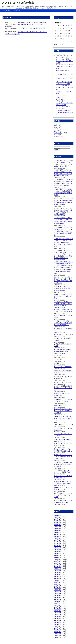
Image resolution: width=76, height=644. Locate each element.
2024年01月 (58, 557)
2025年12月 (58, 521)
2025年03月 (58, 533)
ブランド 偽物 (61, 101)
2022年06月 (58, 594)
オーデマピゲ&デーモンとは (63, 382)
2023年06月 (58, 571)
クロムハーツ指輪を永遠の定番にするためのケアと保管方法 (63, 388)
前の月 (56, 44)
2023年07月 (58, 569)
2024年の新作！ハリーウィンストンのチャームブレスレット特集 (63, 495)
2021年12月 (58, 605)
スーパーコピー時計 (62, 57)
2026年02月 (58, 517)
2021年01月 (58, 624)
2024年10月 (58, 542)
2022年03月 (58, 599)
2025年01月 (58, 536)
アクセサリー (58, 133)
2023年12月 (58, 559)
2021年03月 (58, 622)
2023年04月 (58, 575)
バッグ (56, 129)
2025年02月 (58, 534)
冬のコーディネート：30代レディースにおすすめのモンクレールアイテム (63, 457)
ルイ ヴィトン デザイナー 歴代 (64, 334)
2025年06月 (58, 527)
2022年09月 (58, 588)
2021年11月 (58, 607)
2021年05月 (58, 619)
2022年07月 (58, 592)
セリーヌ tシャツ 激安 (63, 84)
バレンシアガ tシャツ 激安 (64, 82)
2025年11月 (58, 523)
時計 (55, 125)
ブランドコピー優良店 (63, 107)
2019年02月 (58, 634)
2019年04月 (58, 630)
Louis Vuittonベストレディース (64, 424)
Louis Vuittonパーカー (61, 405)
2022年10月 (58, 586)
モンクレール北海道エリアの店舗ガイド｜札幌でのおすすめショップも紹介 (63, 288)
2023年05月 (58, 573)
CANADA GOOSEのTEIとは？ (63, 440)
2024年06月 (58, 550)
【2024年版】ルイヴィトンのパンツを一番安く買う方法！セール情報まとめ (63, 464)
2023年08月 (58, 567)
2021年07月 (58, 615)
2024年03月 (58, 554)
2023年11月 (58, 561)
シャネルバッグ (59, 363)
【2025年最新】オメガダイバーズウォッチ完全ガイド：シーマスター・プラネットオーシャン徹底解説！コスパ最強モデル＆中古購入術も (63, 254)
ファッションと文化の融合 (18, 3)
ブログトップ (17, 10)
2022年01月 (58, 603)
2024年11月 (58, 540)
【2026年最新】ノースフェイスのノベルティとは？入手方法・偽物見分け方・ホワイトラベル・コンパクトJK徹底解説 (63, 231)
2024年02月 (58, 555)
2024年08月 (58, 546)
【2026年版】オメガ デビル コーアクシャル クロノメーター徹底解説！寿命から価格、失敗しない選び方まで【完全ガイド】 (64, 243)
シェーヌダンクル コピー (64, 86)
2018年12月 (58, 638)
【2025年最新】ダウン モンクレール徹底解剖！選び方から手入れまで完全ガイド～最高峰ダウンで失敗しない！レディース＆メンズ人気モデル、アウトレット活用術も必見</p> (63, 268)
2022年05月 (58, 596)
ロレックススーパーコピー (64, 65)
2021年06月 (58, 617)
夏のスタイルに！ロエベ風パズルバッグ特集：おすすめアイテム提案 (63, 411)
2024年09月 (58, 544)
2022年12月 (58, 582)
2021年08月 (58, 613)
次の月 (62, 44)
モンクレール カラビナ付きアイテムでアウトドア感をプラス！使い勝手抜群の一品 (63, 323)
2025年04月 (58, 531)
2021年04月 (58, 620)
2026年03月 (58, 515)
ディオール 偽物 (61, 105)
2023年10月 (58, 563)
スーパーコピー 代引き (63, 111)
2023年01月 (58, 580)
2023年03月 (58, 576)
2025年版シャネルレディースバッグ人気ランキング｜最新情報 (63, 418)
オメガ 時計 (60, 99)
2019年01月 (58, 636)
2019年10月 (58, 626)
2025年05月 (58, 529)
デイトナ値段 (58, 355)
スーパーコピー (61, 95)
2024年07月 (58, 548)
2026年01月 (58, 519)
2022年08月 (58, 590)
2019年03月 (58, 632)
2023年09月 (58, 565)
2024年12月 (58, 538)
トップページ (6, 10)
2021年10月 (58, 609)
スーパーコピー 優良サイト (65, 59)
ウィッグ (57, 137)
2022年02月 (58, 601)
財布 (55, 127)
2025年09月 (58, 525)
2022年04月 (58, 597)
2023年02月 (58, 578)
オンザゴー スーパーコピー (65, 103)
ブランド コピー (61, 97)
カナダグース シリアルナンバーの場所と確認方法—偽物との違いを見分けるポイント (63, 304)
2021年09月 (58, 611)
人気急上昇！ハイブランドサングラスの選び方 (32, 22)
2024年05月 (58, 552)
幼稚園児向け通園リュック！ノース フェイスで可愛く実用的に (63, 296)
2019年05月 (58, 628)
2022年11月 (58, 584)
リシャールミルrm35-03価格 (63, 367)
